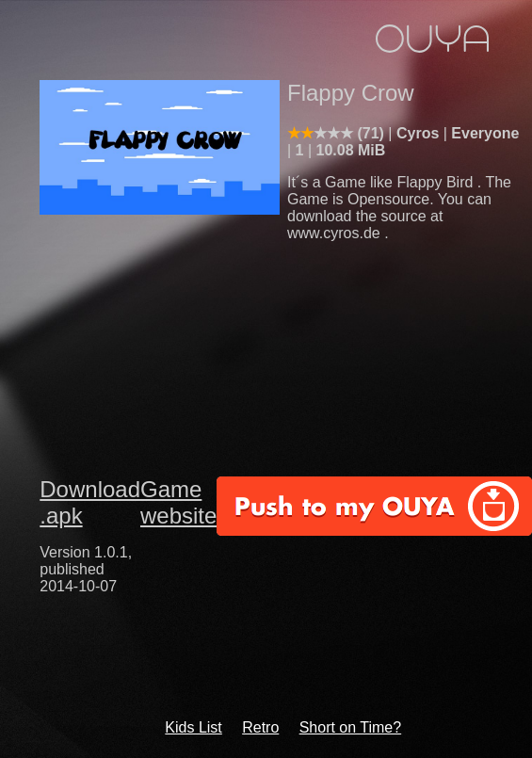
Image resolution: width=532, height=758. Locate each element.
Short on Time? (351, 727)
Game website (178, 502)
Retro (260, 727)
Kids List (193, 727)
